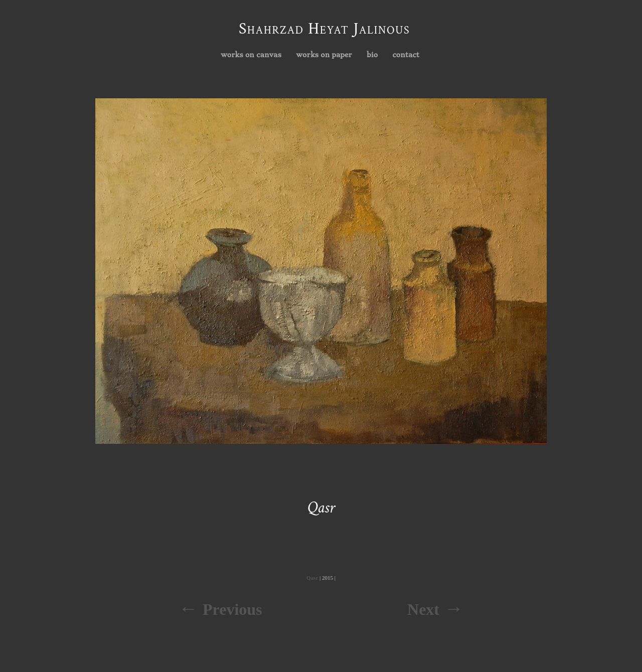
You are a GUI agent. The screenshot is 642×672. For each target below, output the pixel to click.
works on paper (322, 55)
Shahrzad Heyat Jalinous (324, 29)
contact (406, 55)
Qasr (312, 578)
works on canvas (249, 55)
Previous (232, 609)
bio (372, 55)
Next (423, 609)
